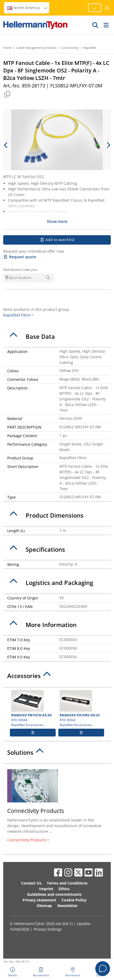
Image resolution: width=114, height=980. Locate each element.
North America (27, 8)
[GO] (96, 25)
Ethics (64, 889)
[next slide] (108, 145)
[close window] (107, 8)
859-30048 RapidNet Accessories (33, 709)
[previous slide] (6, 145)
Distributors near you (20, 270)
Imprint (46, 889)
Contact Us (31, 883)
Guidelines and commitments (54, 894)
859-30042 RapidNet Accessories (81, 709)
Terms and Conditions (67, 883)
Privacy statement (39, 900)
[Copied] (7, 94)
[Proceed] (95, 8)
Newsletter (67, 906)
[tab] (57, 337)
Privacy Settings (48, 929)
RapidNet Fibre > (18, 315)
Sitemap (44, 906)
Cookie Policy (74, 900)
